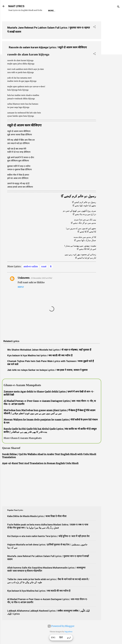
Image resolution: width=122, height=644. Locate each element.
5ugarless (68, 632)
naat (44, 266)
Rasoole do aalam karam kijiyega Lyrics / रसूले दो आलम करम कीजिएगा (48, 47)
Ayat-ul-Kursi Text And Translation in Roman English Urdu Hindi (40, 463)
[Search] (118, 7)
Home (51, 11)
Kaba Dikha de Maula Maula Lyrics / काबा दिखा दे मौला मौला (37, 516)
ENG (53, 638)
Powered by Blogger (61, 626)
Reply (21, 287)
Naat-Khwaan (80, 11)
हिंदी (61, 638)
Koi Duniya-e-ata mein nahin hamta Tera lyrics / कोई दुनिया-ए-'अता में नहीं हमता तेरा (48, 536)
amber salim (31, 266)
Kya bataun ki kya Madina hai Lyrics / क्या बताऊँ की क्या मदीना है (39, 591)
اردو (69, 638)
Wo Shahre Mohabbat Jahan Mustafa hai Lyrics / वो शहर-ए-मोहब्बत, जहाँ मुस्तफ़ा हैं (49, 350)
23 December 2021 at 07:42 (41, 278)
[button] (94, 27)
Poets (107, 11)
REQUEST (63, 11)
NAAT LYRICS (16, 6)
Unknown (24, 278)
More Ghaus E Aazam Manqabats (23, 438)
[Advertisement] (112, 58)
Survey (95, 11)
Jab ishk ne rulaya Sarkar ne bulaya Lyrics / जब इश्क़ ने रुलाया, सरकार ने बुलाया (47, 370)
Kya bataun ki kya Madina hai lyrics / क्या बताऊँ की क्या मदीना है (40, 355)
